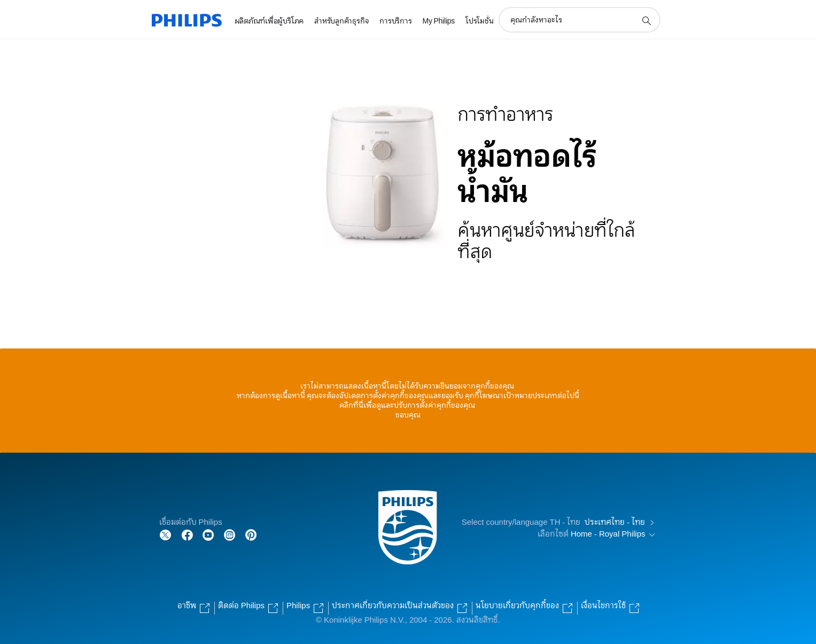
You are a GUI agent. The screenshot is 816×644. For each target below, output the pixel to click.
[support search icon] (646, 20)
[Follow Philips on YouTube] (208, 534)
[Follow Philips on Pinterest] (251, 534)
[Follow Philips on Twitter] (166, 534)
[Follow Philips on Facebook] (187, 534)
